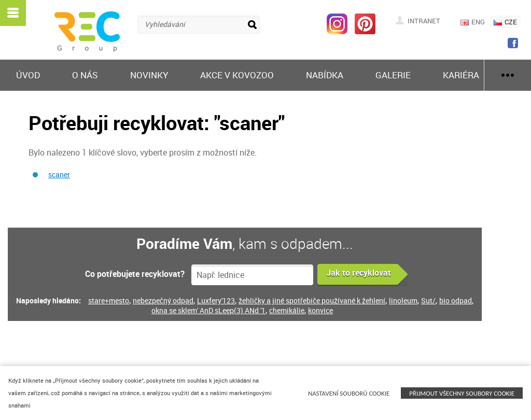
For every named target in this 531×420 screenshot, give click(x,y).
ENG (473, 22)
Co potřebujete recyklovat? (135, 274)
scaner (59, 174)
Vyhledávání (165, 24)
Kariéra (461, 75)
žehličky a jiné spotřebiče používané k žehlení (312, 300)
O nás (85, 75)
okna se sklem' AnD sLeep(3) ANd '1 (208, 310)
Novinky (149, 75)
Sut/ (428, 300)
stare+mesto (109, 300)
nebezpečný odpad (163, 300)
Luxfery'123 (216, 300)
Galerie (393, 75)
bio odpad (456, 300)
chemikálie (287, 310)
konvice (320, 310)
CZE (505, 22)
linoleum (403, 300)
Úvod (28, 75)
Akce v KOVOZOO (237, 75)
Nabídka (325, 75)
